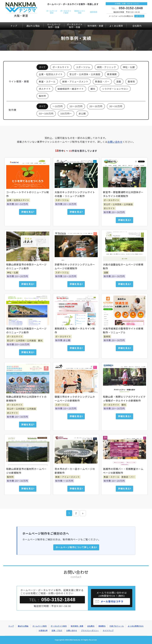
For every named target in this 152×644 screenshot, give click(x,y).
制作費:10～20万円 (17, 283)
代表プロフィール (117, 626)
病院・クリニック (107, 67)
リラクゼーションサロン (115, 89)
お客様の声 (43, 630)
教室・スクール (47, 82)
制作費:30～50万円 (17, 210)
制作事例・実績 (95, 26)
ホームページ (54, 26)
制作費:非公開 (63, 347)
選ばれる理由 (33, 26)
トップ (14, 26)
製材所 (42, 96)
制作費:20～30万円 (66, 210)
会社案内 (137, 26)
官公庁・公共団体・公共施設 (85, 74)
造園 (119, 82)
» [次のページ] (83, 513)
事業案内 (102, 626)
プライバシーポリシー (90, 630)
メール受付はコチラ (112, 608)
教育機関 (112, 74)
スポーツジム (83, 67)
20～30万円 (96, 106)
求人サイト (45, 89)
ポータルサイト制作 (59, 626)
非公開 (82, 114)
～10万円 (58, 106)
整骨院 (131, 82)
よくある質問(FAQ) (136, 626)
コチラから (139, 16)
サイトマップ (108, 630)
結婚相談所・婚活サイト (71, 89)
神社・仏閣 (129, 67)
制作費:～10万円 (64, 487)
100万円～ (66, 114)
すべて (42, 67)
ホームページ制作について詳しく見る (76, 547)
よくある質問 (116, 26)
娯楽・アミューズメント (75, 82)
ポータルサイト (75, 26)
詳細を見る (27, 218)
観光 (93, 89)
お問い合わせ (115, 142)
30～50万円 (116, 106)
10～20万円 (76, 106)
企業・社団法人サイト (51, 74)
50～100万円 (46, 114)
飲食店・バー (102, 82)
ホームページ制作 (40, 626)
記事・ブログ (57, 630)
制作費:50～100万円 (18, 351)
